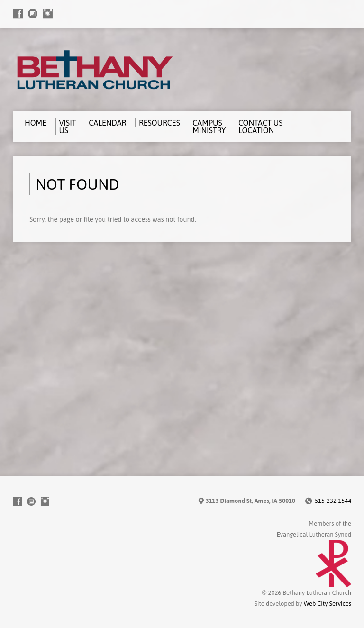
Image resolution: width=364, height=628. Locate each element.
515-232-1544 (333, 501)
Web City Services (328, 604)
